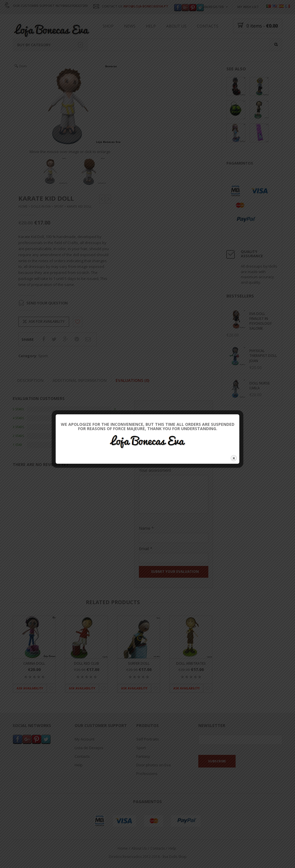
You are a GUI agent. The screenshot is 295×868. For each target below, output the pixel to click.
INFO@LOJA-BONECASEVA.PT (146, 6)
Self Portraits (148, 739)
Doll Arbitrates (191, 663)
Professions (147, 774)
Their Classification (157, 452)
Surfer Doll (139, 663)
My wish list (248, 7)
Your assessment (155, 470)
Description (30, 380)
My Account (85, 739)
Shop (108, 26)
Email (146, 549)
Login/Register (211, 7)
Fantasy (143, 757)
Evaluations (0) (132, 380)
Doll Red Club (87, 663)
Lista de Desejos (89, 748)
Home (23, 207)
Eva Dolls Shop (175, 857)
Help (151, 26)
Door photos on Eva (154, 765)
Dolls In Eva (41, 207)
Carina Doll (34, 663)
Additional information (80, 380)
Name (146, 528)
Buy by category (50, 45)
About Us (176, 26)
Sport (59, 207)
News (130, 26)
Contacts (208, 26)
